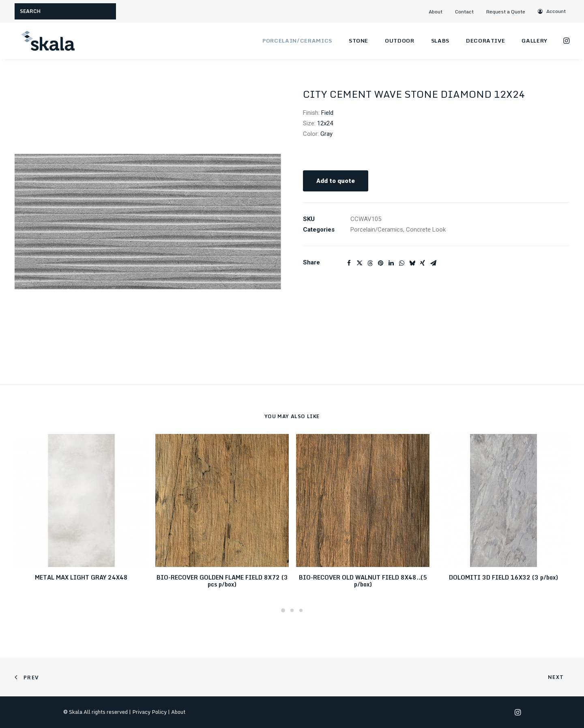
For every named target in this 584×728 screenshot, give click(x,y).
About (436, 12)
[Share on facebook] (349, 263)
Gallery (535, 41)
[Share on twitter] (359, 263)
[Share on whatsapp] (401, 263)
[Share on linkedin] (391, 263)
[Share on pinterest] (380, 263)
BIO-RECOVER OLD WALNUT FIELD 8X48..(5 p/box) (363, 581)
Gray (326, 134)
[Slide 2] (292, 610)
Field (327, 113)
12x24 (325, 123)
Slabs (440, 41)
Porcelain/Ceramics (297, 41)
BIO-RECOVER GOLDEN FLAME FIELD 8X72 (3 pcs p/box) (222, 581)
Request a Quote (506, 12)
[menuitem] (439, 12)
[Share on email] (433, 263)
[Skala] (47, 41)
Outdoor (400, 41)
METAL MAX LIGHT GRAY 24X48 (81, 577)
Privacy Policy (149, 712)
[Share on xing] (423, 263)
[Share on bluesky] (412, 263)
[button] (552, 11)
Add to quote (336, 181)
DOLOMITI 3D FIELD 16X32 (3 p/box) (503, 577)
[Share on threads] (370, 263)
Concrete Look (426, 230)
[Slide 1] (283, 610)
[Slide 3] (301, 610)
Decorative (486, 41)
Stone (359, 41)
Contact (464, 12)
